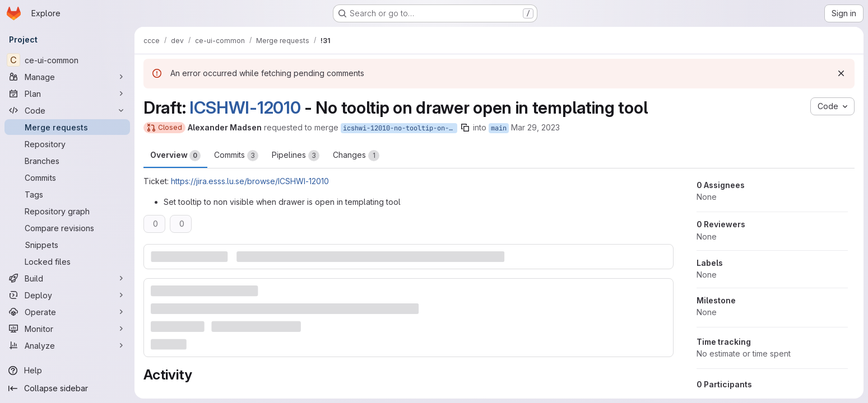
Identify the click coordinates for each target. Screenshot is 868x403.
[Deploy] (67, 295)
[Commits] (67, 177)
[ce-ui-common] (67, 60)
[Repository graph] (67, 211)
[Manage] (67, 77)
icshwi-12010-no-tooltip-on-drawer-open (400, 128)
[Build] (67, 278)
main (499, 128)
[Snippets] (67, 245)
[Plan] (67, 93)
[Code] (67, 110)
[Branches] (67, 161)
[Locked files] (67, 261)
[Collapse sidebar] (67, 388)
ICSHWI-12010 (245, 107)
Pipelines (296, 156)
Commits (236, 156)
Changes (356, 156)
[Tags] (67, 194)
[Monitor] (67, 329)
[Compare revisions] (67, 228)
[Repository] (67, 144)
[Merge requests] (67, 127)
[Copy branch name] (465, 128)
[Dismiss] (841, 73)
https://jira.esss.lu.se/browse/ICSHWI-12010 (250, 181)
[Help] (67, 371)
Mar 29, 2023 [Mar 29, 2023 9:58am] (535, 127)
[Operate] (67, 312)
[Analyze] (67, 345)
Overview (175, 156)
